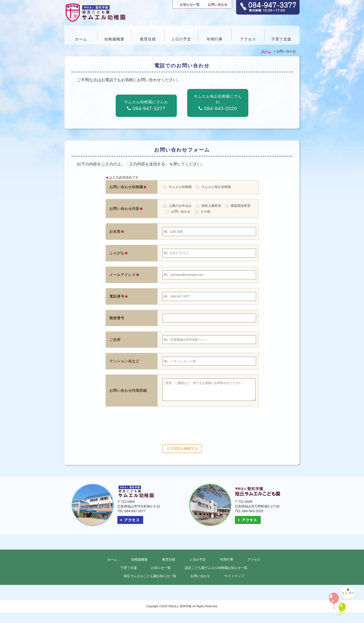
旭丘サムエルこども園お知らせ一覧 (150, 580)
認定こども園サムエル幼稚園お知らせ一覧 (216, 571)
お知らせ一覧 (190, 4)
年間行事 (215, 39)
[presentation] (182, 434)
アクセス (248, 39)
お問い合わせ (218, 4)
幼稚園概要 (114, 39)
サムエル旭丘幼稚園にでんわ (218, 103)
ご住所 (115, 340)
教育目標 (148, 39)
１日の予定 (181, 39)
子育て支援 (281, 39)
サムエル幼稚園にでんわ (146, 106)
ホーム (81, 39)
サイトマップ (234, 580)
